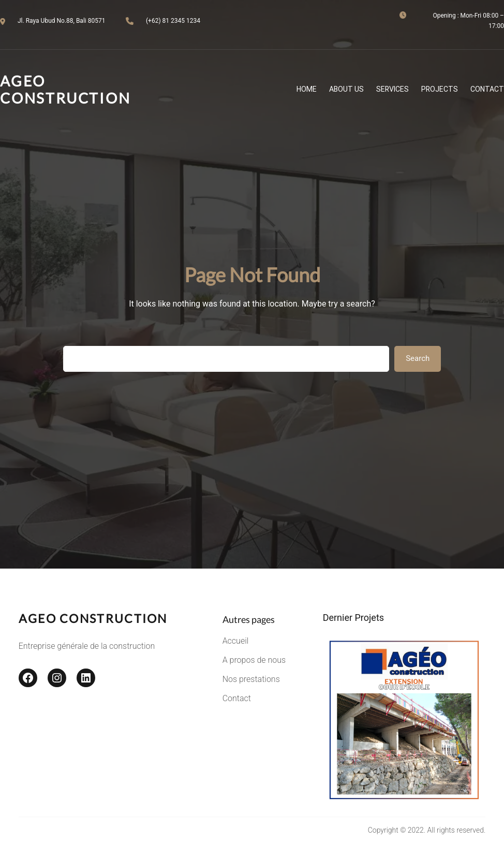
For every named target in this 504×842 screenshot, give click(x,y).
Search (418, 358)
